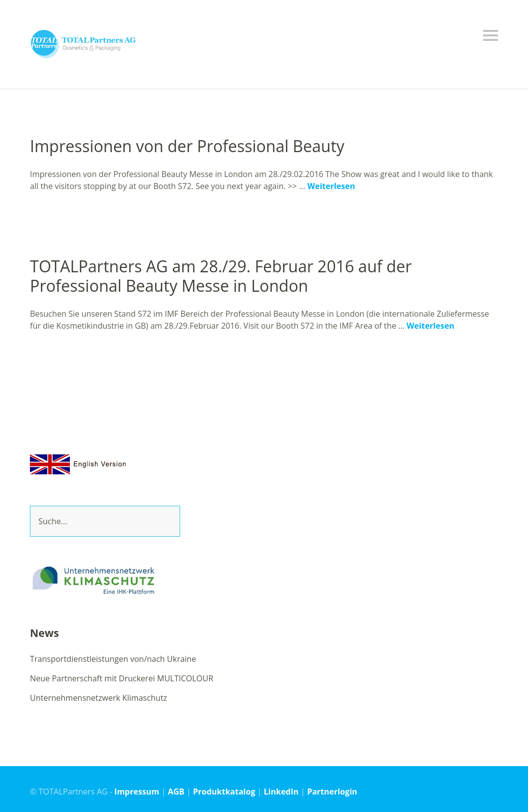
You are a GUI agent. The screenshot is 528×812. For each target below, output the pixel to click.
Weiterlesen (331, 186)
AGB (176, 792)
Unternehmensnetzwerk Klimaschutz (99, 698)
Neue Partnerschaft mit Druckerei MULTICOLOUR (122, 678)
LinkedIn (281, 792)
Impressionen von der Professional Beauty (187, 146)
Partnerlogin (332, 792)
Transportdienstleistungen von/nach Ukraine (113, 659)
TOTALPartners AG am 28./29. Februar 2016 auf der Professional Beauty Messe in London (221, 276)
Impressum (137, 792)
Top (488, 791)
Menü (491, 35)
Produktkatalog (224, 792)
